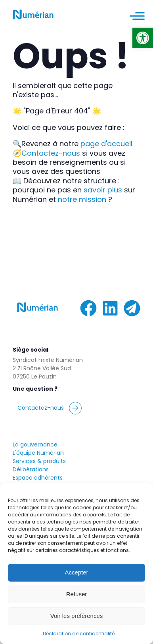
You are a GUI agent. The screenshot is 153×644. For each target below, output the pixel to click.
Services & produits (39, 461)
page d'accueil (106, 144)
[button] (143, 38)
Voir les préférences (77, 616)
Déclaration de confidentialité (79, 634)
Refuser (77, 594)
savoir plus (103, 190)
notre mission (82, 199)
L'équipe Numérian (38, 453)
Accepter (76, 572)
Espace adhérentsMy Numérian (38, 482)
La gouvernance (35, 444)
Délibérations (31, 469)
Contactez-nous (51, 153)
